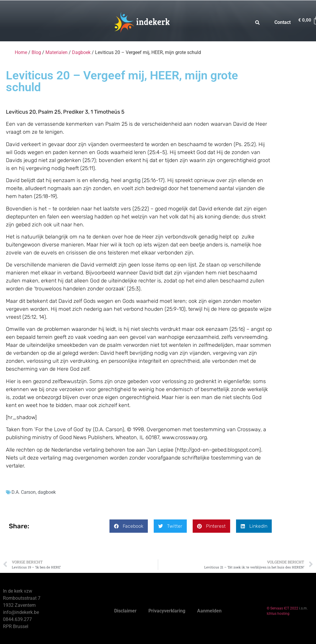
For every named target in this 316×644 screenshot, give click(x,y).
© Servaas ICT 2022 (283, 608)
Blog (36, 52)
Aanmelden (209, 611)
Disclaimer (125, 611)
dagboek (47, 492)
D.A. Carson (24, 492)
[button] (129, 526)
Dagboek (81, 52)
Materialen (57, 52)
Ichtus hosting (278, 614)
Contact (283, 22)
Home (21, 52)
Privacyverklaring (167, 611)
